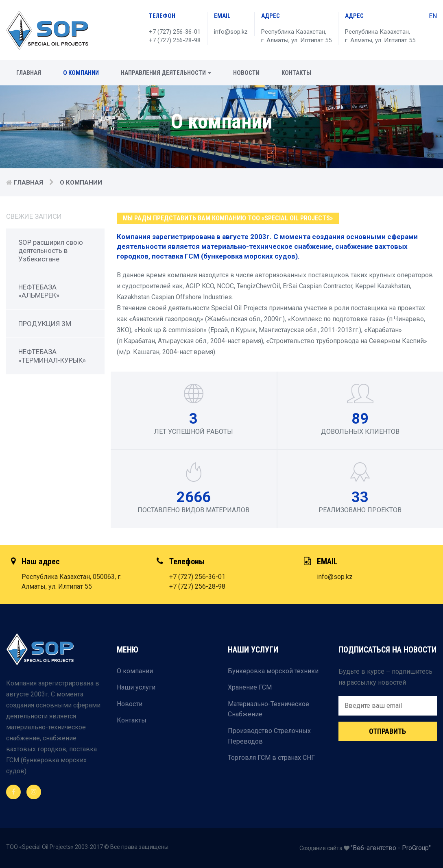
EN (433, 16)
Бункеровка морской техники (273, 671)
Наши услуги (136, 687)
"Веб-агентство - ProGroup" (391, 848)
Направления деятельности (166, 73)
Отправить (387, 731)
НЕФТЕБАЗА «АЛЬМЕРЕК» (39, 291)
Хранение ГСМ (250, 687)
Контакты (296, 73)
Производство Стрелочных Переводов (269, 736)
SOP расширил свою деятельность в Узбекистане (51, 251)
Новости (246, 73)
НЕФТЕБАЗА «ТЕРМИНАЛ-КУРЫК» (52, 356)
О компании (81, 73)
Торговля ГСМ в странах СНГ (271, 758)
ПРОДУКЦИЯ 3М (45, 324)
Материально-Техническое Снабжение (268, 709)
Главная (29, 73)
